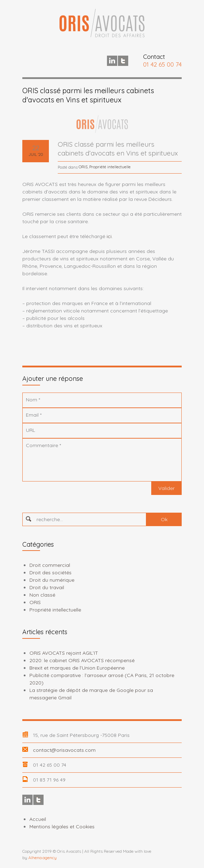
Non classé (42, 595)
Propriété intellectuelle (110, 167)
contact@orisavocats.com (64, 750)
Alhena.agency (42, 858)
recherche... (50, 519)
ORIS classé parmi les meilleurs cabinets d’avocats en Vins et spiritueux (118, 149)
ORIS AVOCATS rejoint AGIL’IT (64, 653)
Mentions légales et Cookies (62, 827)
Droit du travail (47, 587)
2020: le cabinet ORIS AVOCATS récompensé (82, 660)
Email (34, 415)
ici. (110, 236)
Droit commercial (50, 565)
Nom (33, 400)
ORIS (83, 167)
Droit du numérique (52, 580)
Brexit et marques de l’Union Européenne (77, 668)
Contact (154, 57)
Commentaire (43, 445)
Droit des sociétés (50, 573)
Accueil (38, 819)
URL (30, 430)
